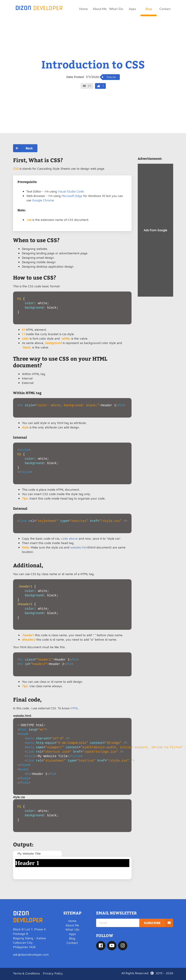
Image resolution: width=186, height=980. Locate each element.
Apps (132, 9)
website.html (79, 547)
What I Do (116, 9)
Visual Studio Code (71, 191)
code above (69, 538)
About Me (100, 9)
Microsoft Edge (72, 196)
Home (83, 9)
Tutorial (111, 77)
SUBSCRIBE (159, 923)
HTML (74, 708)
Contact (165, 9)
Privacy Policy (53, 973)
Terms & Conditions (26, 973)
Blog (149, 9)
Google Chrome (43, 200)
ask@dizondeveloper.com (31, 954)
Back (23, 148)
